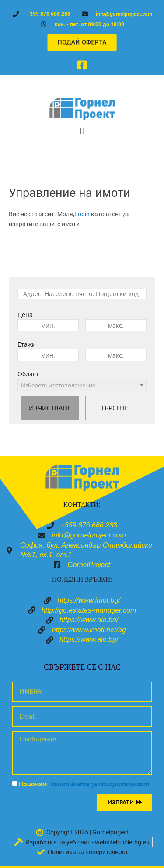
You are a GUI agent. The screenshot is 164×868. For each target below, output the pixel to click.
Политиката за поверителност (99, 784)
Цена (25, 315)
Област (28, 374)
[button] (82, 131)
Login (82, 214)
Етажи (27, 344)
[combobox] (82, 385)
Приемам (84, 784)
